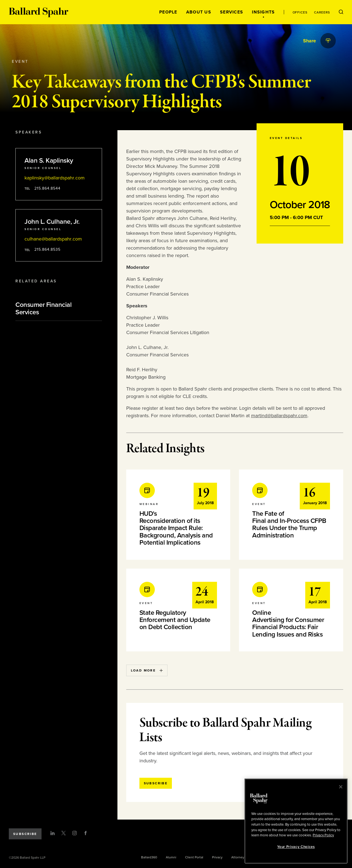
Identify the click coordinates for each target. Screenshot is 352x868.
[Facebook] (86, 833)
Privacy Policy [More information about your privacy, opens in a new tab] (323, 835)
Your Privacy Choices (296, 847)
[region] (296, 821)
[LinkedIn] (53, 833)
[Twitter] (64, 833)
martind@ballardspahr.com (279, 416)
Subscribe (25, 834)
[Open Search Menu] (341, 12)
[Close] (341, 787)
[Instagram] (75, 833)
